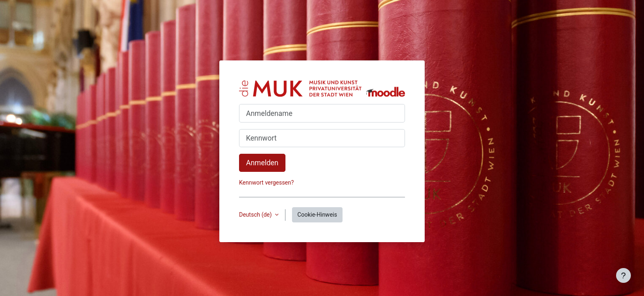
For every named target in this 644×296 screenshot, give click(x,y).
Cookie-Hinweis (317, 215)
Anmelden (262, 163)
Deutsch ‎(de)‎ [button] (256, 215)
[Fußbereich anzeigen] (623, 275)
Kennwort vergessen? (266, 183)
